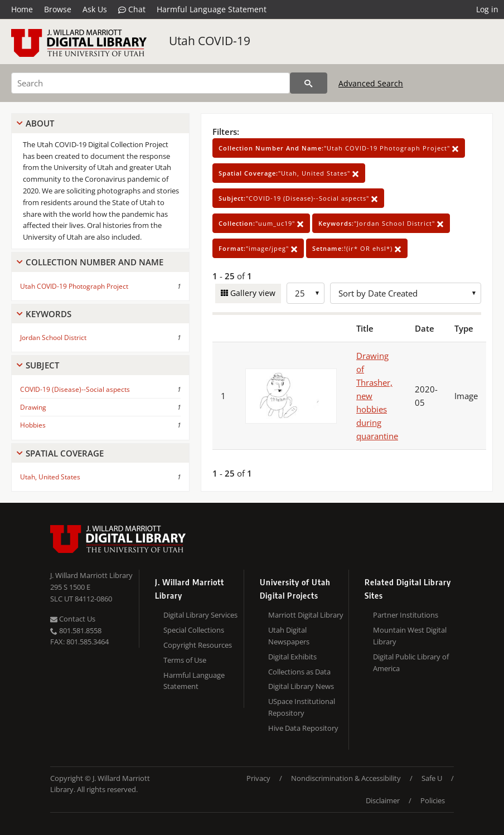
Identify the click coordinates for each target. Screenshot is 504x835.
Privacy (258, 778)
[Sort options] (406, 293)
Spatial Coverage (65, 453)
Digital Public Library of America (411, 662)
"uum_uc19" (261, 223)
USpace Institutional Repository (302, 707)
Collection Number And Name (94, 262)
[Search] (151, 83)
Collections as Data (299, 672)
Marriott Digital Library (306, 615)
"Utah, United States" (289, 173)
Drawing (33, 407)
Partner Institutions (406, 615)
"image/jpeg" (258, 248)
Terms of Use (185, 660)
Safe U (432, 778)
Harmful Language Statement (212, 9)
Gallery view (252, 293)
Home (22, 9)
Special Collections (194, 630)
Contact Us (73, 619)
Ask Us (95, 9)
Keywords (49, 314)
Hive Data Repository (303, 728)
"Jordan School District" (381, 223)
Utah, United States (50, 477)
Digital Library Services (200, 615)
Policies (433, 800)
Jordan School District (53, 338)
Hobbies (33, 425)
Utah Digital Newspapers (289, 636)
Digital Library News (301, 686)
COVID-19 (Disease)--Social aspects (75, 389)
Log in (487, 9)
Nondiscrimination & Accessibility (346, 778)
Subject (42, 365)
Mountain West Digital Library (410, 636)
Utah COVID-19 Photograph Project (74, 286)
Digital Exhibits (292, 657)
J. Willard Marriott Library (91, 575)
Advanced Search (371, 83)
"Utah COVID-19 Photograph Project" (339, 148)
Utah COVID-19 (210, 41)
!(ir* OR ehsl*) (357, 248)
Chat (132, 9)
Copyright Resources (198, 645)
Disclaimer (383, 800)
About (40, 123)
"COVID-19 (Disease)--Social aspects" (298, 198)
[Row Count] (306, 293)
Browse (58, 9)
